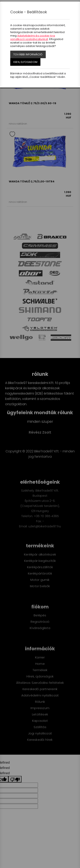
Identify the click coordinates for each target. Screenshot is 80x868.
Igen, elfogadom (25, 62)
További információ (28, 54)
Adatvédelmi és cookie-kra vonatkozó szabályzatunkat (33, 37)
